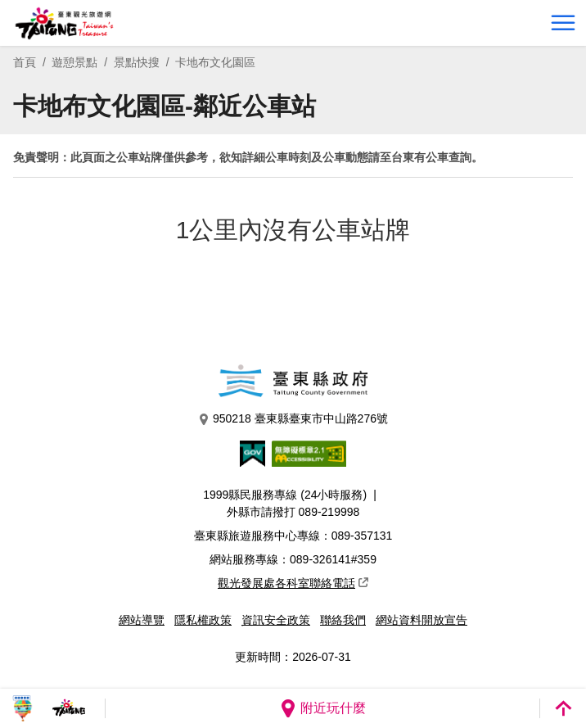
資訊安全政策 (276, 620)
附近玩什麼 (322, 708)
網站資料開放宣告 (421, 620)
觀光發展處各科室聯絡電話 (293, 583)
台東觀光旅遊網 (64, 23)
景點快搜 (137, 62)
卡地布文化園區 (215, 62)
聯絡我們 (343, 620)
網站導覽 (142, 620)
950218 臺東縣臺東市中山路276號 (293, 419)
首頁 (25, 62)
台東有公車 (420, 157)
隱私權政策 (203, 620)
